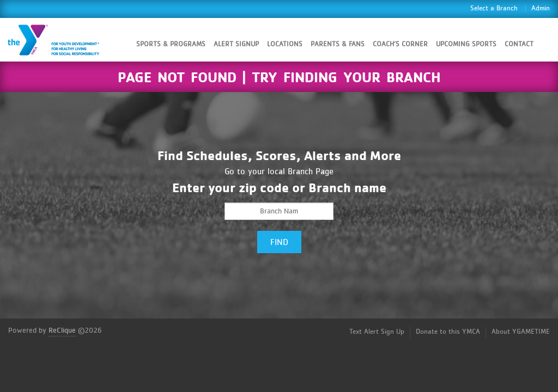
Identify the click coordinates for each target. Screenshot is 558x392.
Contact (519, 44)
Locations (285, 44)
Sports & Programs (171, 44)
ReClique (62, 330)
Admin (541, 8)
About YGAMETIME (521, 332)
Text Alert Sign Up (377, 332)
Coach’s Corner (400, 44)
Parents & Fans (338, 44)
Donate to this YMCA (448, 332)
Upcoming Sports (466, 44)
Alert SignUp (236, 44)
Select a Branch (494, 8)
